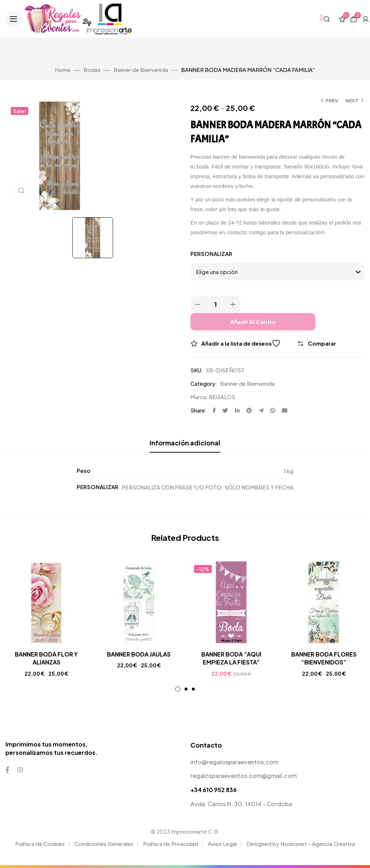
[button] (14, 19)
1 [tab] (178, 689)
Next (352, 101)
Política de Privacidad (171, 844)
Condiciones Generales (104, 844)
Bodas (92, 70)
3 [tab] (193, 689)
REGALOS (222, 397)
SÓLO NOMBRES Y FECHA (259, 487)
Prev (332, 101)
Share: (199, 410)
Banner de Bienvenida (141, 70)
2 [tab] (186, 689)
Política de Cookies (40, 844)
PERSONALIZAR (211, 254)
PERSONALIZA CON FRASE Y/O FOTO (172, 487)
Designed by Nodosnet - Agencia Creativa (301, 844)
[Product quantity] (215, 304)
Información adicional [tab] (185, 443)
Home (63, 70)
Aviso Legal (222, 844)
